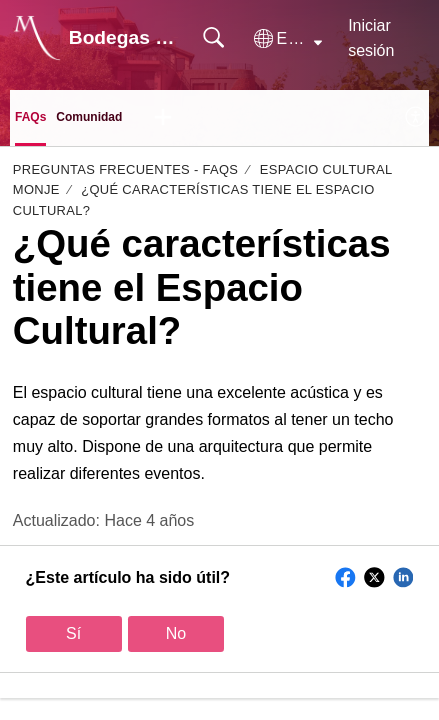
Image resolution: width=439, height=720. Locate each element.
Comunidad (89, 117)
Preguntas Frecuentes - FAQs (126, 169)
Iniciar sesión (371, 38)
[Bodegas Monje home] (37, 38)
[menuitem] (416, 118)
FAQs (30, 117)
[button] (288, 39)
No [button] (176, 633)
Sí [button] (73, 633)
